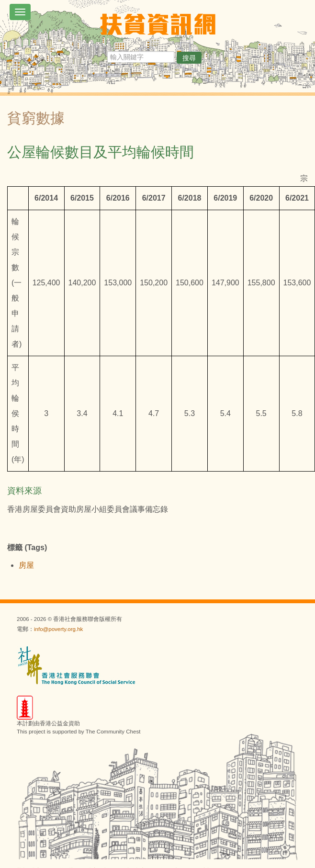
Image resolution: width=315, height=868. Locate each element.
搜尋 (189, 58)
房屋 (26, 565)
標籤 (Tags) (27, 547)
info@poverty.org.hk (58, 629)
